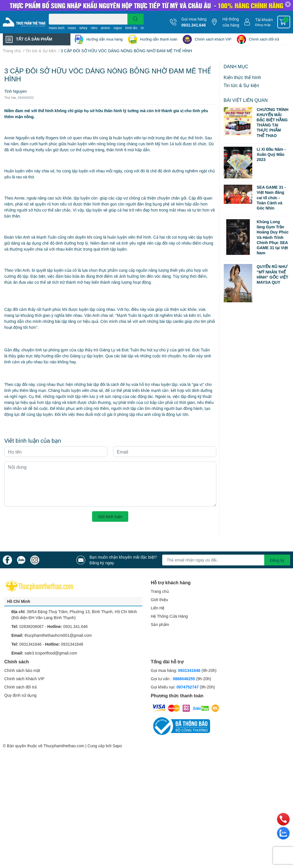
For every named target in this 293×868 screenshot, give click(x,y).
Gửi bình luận (110, 516)
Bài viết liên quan (246, 100)
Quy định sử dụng (20, 695)
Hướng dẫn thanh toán (159, 39)
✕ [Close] (288, 4)
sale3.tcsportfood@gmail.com (51, 653)
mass (72, 28)
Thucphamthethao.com (64, 746)
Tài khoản (264, 20)
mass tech (57, 28)
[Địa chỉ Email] (226, 560)
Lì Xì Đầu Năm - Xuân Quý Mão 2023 (271, 154)
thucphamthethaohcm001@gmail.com (58, 635)
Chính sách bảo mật (22, 670)
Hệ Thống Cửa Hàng (169, 616)
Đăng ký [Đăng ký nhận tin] (277, 560)
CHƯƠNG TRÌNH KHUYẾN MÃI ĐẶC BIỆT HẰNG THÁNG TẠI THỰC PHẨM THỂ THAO (273, 122)
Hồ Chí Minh (19, 601)
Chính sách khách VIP (213, 39)
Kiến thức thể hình (242, 77)
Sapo (117, 746)
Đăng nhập (263, 25)
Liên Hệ (158, 608)
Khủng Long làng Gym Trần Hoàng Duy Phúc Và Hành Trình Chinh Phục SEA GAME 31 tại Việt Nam (273, 237)
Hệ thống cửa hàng (231, 22)
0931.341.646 (194, 25)
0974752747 (188, 687)
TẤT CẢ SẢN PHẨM (34, 39)
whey (83, 28)
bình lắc (131, 28)
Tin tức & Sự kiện (242, 85)
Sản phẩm (160, 624)
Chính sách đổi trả (264, 39)
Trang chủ (160, 591)
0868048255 (184, 679)
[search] (136, 19)
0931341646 (30, 644)
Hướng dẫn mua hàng (104, 39)
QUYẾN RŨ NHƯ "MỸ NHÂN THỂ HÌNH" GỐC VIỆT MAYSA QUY (273, 274)
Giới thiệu (159, 600)
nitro (94, 28)
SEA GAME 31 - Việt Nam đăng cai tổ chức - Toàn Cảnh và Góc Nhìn (271, 198)
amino (106, 28)
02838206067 (32, 626)
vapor (118, 28)
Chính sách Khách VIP (24, 679)
